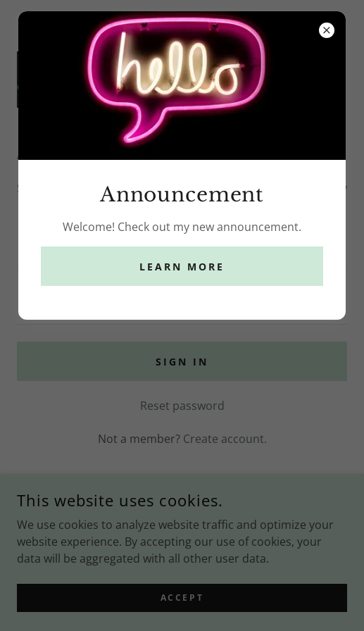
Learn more (182, 267)
